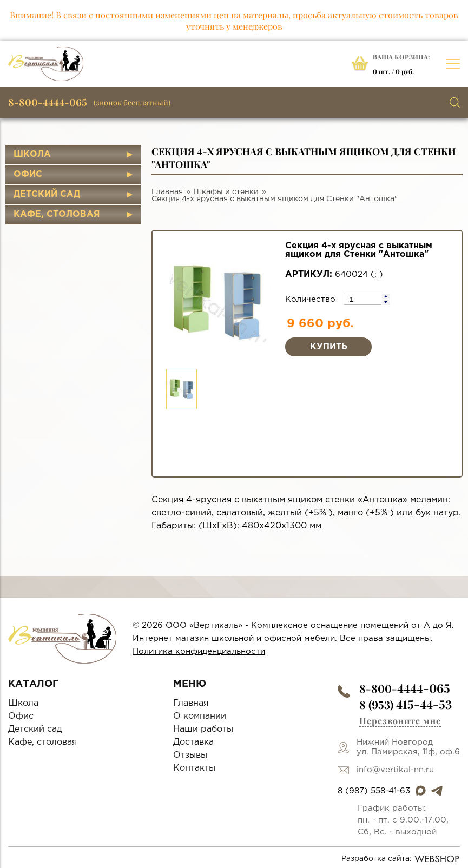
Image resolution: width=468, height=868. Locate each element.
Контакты (194, 768)
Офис (28, 174)
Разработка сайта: (401, 859)
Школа (32, 154)
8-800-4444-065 (48, 102)
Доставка (193, 742)
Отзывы (190, 755)
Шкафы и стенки (226, 192)
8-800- (405, 688)
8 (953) (406, 704)
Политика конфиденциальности (199, 651)
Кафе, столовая (57, 214)
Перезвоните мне (400, 721)
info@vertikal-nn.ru (395, 770)
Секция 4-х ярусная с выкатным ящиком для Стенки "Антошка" (275, 199)
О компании (200, 716)
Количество (312, 299)
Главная (167, 192)
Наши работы (203, 729)
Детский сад (47, 194)
